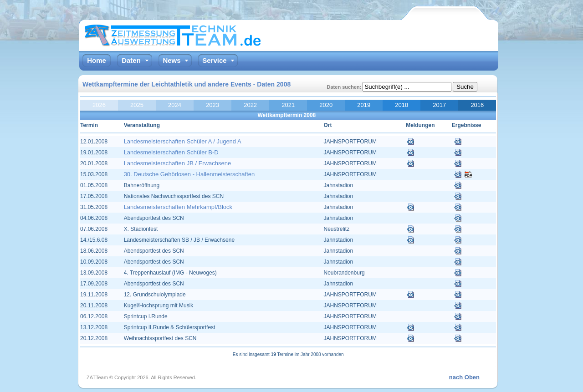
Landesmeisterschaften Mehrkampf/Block (178, 207)
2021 (288, 105)
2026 (99, 105)
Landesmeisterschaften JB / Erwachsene (178, 163)
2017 (439, 105)
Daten (131, 60)
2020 (326, 105)
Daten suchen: (345, 87)
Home (97, 60)
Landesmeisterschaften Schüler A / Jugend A (183, 141)
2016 (477, 105)
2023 (212, 105)
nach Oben (464, 377)
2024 (175, 105)
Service (214, 60)
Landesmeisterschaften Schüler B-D (171, 152)
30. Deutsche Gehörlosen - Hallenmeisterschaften (189, 174)
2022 (250, 105)
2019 (364, 105)
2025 (137, 105)
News (171, 60)
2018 (401, 105)
